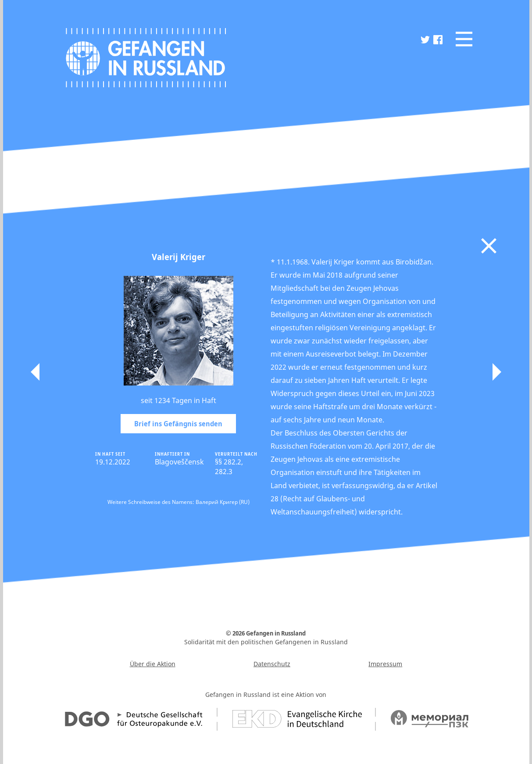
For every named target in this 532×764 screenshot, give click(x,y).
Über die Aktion (153, 664)
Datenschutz (272, 664)
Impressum (385, 664)
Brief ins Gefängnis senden (178, 424)
